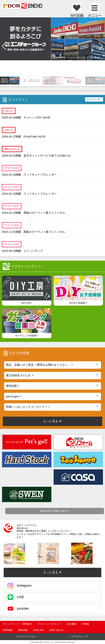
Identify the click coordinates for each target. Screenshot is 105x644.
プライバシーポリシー (49, 624)
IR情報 (85, 624)
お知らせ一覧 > (94, 99)
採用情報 (8, 630)
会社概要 (72, 624)
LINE (16, 597)
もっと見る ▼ (52, 572)
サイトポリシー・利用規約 (17, 624)
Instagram (20, 586)
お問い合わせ (56, 630)
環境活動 (23, 630)
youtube (18, 609)
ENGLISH (38, 630)
